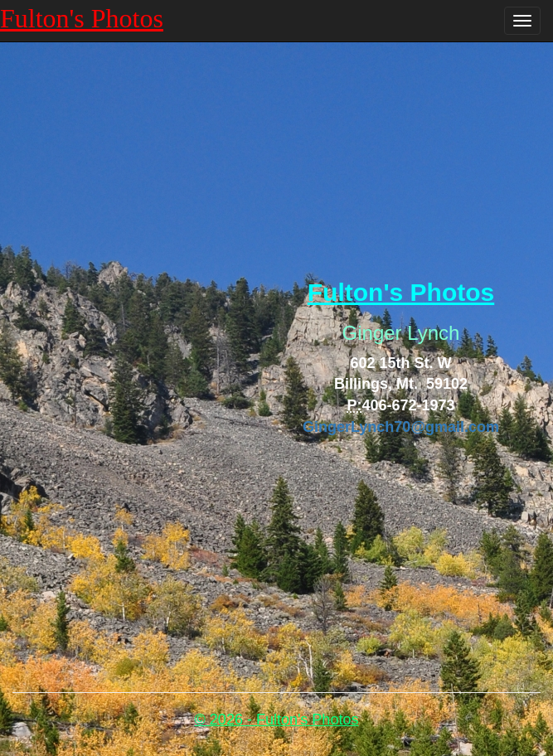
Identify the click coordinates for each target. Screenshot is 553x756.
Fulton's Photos (82, 18)
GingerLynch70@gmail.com (401, 427)
